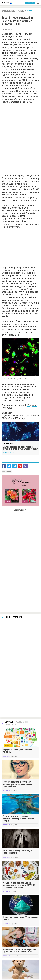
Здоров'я (21, 11)
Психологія (10, 536)
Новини (30, 3)
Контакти (4, 978)
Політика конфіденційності (10, 975)
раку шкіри (16, 276)
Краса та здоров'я (9, 11)
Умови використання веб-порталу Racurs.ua (15, 972)
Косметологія (22, 533)
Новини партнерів (14, 523)
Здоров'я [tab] (9, 533)
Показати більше (21, 945)
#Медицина (7, 471)
